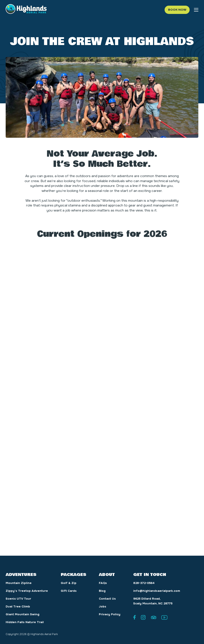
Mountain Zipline (19, 583)
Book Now (177, 10)
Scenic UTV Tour (18, 599)
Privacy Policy (110, 614)
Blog (102, 591)
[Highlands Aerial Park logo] (26, 10)
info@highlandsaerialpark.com (157, 591)
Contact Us (107, 599)
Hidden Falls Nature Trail (25, 622)
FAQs (103, 583)
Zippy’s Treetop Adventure (27, 591)
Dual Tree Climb (18, 606)
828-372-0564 (144, 583)
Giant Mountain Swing (23, 614)
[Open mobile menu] (196, 10)
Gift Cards (69, 591)
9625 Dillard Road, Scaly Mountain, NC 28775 (153, 601)
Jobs (103, 606)
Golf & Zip (69, 583)
